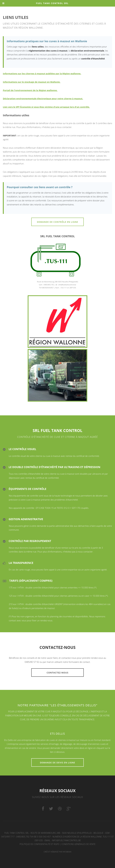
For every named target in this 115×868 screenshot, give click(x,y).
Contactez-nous (57, 673)
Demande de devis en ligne (58, 762)
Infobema (67, 852)
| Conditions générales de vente (78, 844)
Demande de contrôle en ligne (58, 222)
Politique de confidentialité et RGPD (39, 844)
